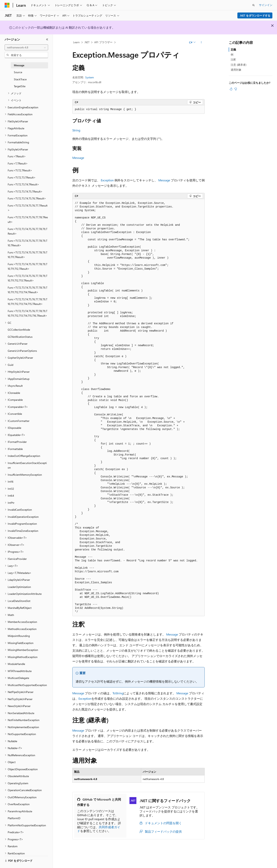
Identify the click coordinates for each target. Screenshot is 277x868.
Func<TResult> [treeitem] (17, 156)
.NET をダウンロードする (255, 15)
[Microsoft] (7, 5)
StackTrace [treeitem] (20, 79)
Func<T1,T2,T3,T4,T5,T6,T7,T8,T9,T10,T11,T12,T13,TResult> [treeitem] (28, 278)
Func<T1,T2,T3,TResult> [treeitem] (22, 177)
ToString (118, 693)
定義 (233, 49)
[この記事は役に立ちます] (231, 89)
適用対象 (236, 70)
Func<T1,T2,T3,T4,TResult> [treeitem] (23, 184)
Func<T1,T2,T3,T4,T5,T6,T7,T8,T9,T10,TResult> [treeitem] (28, 243)
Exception (107, 180)
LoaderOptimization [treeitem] (19, 587)
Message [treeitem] (19, 65)
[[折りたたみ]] (47, 39)
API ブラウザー (103, 42)
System (90, 77)
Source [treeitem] (18, 72)
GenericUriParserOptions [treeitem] (22, 351)
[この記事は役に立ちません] (236, 89)
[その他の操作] (201, 42)
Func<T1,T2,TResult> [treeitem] (20, 170)
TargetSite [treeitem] (20, 86)
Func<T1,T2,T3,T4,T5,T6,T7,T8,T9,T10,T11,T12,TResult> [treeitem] (28, 266)
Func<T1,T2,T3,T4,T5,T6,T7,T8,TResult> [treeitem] (28, 220)
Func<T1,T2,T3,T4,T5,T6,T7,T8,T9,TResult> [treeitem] (28, 231)
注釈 (233, 59)
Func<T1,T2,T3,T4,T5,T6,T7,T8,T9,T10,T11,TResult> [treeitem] (28, 255)
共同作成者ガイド (99, 829)
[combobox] (26, 47)
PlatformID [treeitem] (14, 818)
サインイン (266, 5)
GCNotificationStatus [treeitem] (20, 337)
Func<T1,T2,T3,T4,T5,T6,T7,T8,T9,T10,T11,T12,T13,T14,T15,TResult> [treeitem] (28, 302)
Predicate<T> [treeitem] (16, 832)
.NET (87, 42)
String (76, 130)
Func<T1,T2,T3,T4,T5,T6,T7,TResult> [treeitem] (28, 208)
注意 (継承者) (239, 65)
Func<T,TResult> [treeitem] (18, 163)
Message (78, 158)
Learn (76, 42)
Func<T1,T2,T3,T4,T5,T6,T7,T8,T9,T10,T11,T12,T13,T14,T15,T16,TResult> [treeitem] (28, 313)
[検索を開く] (254, 5)
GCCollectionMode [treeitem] (19, 330)
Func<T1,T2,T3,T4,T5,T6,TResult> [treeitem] (27, 198)
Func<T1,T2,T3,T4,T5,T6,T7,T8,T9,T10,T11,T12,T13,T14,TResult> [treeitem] (28, 290)
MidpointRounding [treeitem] (19, 636)
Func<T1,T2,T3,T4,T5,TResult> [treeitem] (25, 191)
